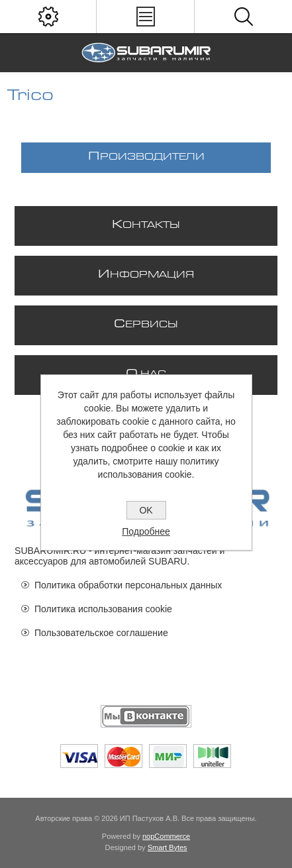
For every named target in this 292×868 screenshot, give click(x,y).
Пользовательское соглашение (101, 633)
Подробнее (146, 531)
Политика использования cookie (103, 609)
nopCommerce (166, 836)
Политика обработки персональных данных (128, 585)
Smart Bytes (168, 847)
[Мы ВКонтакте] (146, 716)
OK (146, 510)
